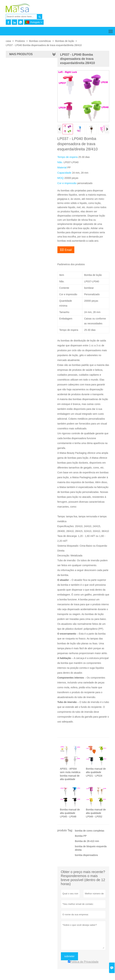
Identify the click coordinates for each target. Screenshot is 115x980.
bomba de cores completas (89, 832)
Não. (60, 163)
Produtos (20, 41)
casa (8, 41)
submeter (69, 957)
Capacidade (64, 173)
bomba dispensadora (86, 856)
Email (65, 250)
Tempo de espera (67, 158)
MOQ (60, 179)
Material (62, 168)
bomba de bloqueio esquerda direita (90, 849)
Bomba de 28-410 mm (86, 842)
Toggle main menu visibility (111, 30)
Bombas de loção (65, 41)
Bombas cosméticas (40, 41)
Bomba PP (80, 837)
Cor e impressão (67, 184)
